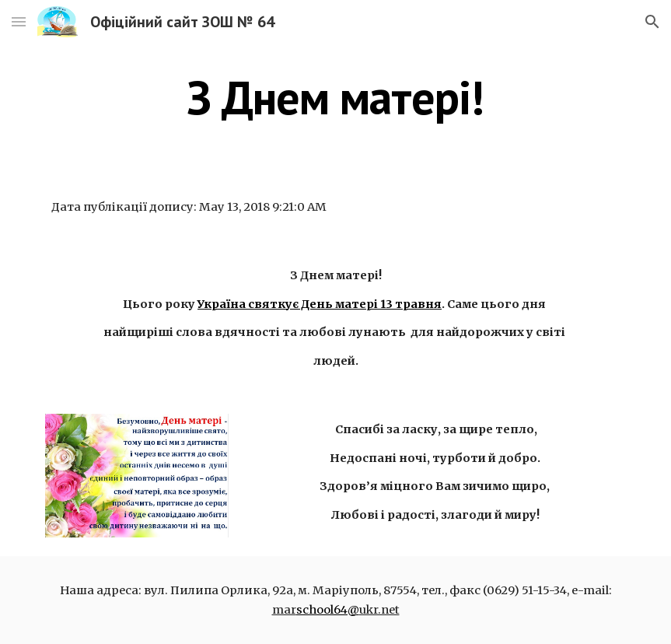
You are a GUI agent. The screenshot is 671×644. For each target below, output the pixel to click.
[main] (335, 97)
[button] (19, 21)
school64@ (328, 610)
